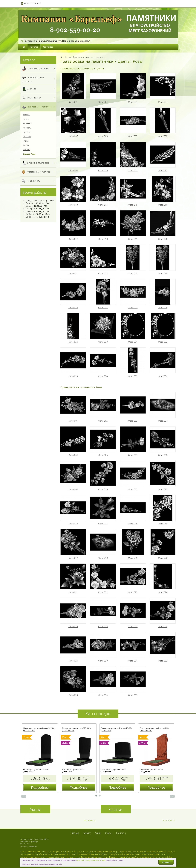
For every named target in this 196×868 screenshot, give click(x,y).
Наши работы (39, 181)
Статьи (109, 833)
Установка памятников (39, 163)
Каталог (34, 47)
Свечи (26, 145)
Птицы (26, 141)
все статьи (168, 820)
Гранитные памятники (39, 69)
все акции (88, 820)
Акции (98, 833)
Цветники (39, 89)
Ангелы (26, 115)
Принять (166, 862)
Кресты (26, 132)
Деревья (27, 123)
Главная (75, 833)
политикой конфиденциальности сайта (91, 860)
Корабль (27, 128)
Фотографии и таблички (39, 172)
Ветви (26, 119)
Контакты (48, 47)
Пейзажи (27, 137)
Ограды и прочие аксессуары (39, 79)
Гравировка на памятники (83, 57)
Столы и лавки (39, 98)
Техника (27, 150)
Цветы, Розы (101, 57)
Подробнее (40, 787)
